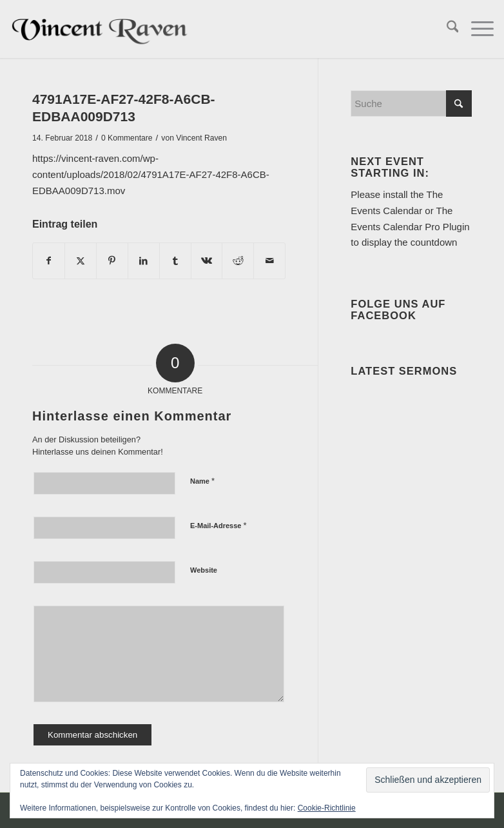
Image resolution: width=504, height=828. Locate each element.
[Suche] (446, 29)
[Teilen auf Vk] (207, 261)
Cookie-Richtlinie (327, 808)
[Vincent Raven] (101, 29)
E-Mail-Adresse (218, 525)
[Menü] (476, 29)
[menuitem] (446, 29)
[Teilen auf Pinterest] (112, 261)
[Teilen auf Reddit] (238, 261)
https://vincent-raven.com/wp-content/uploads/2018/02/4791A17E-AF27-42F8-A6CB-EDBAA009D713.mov (151, 174)
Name (202, 481)
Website (204, 570)
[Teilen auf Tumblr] (175, 261)
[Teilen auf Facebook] (49, 261)
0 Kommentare (127, 138)
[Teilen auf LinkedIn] (144, 261)
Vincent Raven (201, 138)
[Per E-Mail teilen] (269, 261)
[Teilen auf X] (81, 261)
